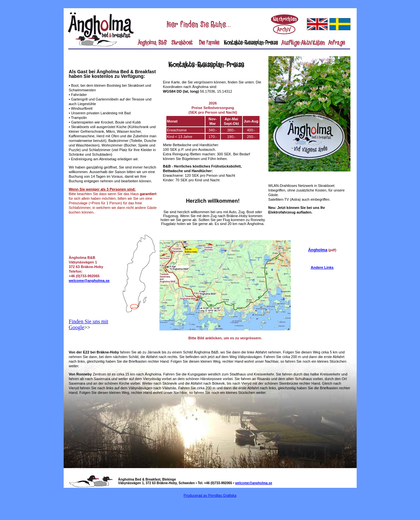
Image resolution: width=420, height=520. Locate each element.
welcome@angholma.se (89, 281)
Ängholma (318, 250)
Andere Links (322, 267)
